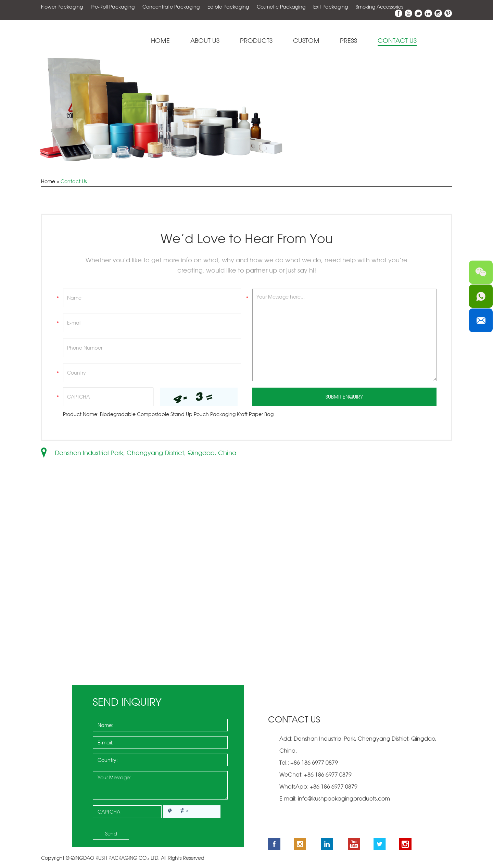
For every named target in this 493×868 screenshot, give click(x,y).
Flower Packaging (62, 7)
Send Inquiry (127, 702)
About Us (205, 41)
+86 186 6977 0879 (333, 787)
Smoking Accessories (379, 7)
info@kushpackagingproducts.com (344, 799)
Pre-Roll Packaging (113, 7)
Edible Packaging (228, 7)
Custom (306, 41)
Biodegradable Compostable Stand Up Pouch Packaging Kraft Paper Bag (187, 414)
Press (349, 41)
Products (256, 41)
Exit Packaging (331, 7)
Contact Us (397, 41)
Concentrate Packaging (171, 7)
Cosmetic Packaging (281, 7)
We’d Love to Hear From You (247, 239)
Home (160, 41)
